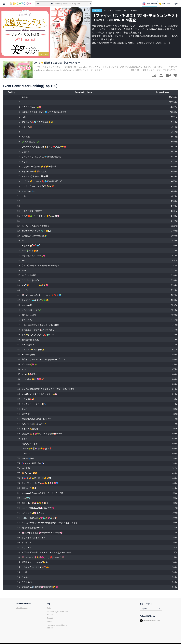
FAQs (49, 608)
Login (175, 4)
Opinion (50, 622)
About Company (22, 608)
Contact (50, 618)
